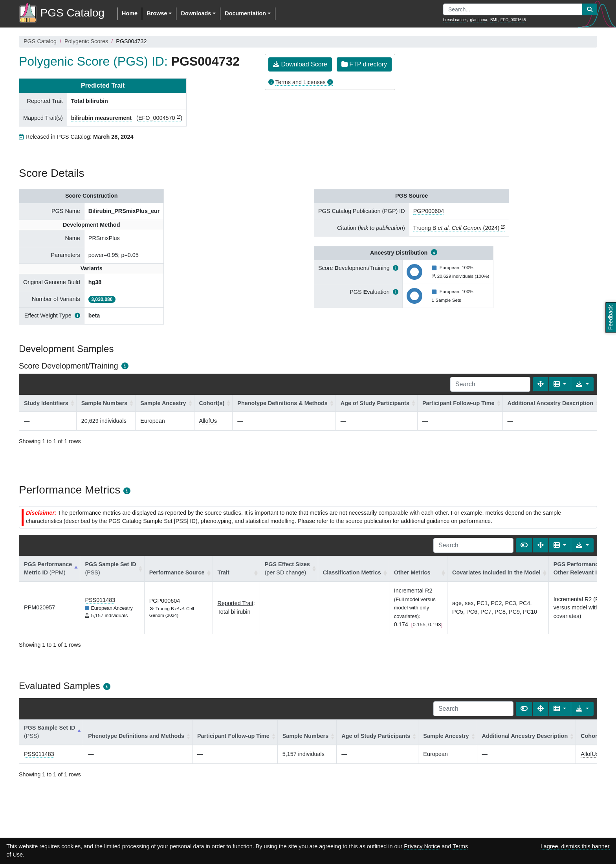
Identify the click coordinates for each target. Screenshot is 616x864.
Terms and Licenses (301, 82)
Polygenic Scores (86, 41)
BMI (494, 20)
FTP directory (364, 64)
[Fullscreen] (541, 384)
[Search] (490, 384)
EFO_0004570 (157, 118)
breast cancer (455, 20)
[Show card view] (524, 545)
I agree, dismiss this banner (575, 846)
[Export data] (582, 384)
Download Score (300, 64)
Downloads (196, 13)
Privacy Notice (422, 846)
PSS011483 (100, 600)
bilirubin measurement (101, 118)
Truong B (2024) (456, 228)
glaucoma (479, 20)
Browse (157, 13)
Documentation (245, 13)
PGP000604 (429, 211)
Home (130, 13)
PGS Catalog (40, 41)
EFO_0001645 (513, 20)
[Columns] (560, 384)
